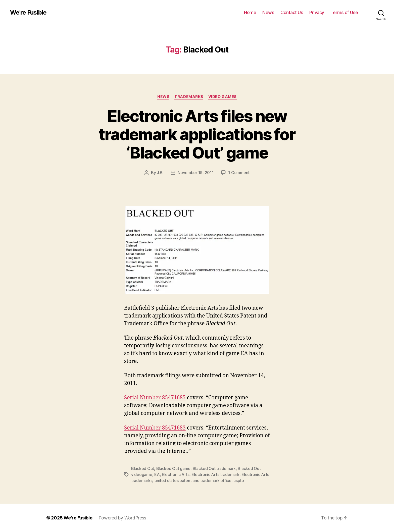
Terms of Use (344, 12)
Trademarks (189, 97)
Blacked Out (143, 468)
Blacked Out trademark (214, 468)
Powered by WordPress (122, 518)
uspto (239, 481)
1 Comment (239, 173)
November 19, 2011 (196, 173)
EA (157, 474)
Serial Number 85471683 (155, 428)
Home (250, 12)
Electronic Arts (176, 474)
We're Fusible (28, 13)
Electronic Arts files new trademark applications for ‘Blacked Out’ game (197, 134)
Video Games (223, 97)
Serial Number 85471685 (155, 398)
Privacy (317, 12)
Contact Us (292, 12)
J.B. (160, 173)
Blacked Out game (174, 468)
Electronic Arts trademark (215, 474)
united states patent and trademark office (193, 481)
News (268, 12)
